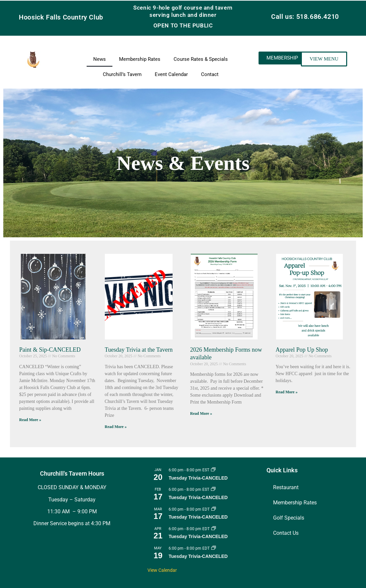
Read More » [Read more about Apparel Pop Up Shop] (287, 392)
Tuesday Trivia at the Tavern (139, 350)
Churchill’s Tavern (122, 74)
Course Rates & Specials (201, 59)
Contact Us (286, 533)
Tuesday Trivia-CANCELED (198, 478)
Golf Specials (289, 518)
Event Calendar (171, 74)
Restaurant (286, 487)
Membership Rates (140, 59)
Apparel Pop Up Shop (302, 350)
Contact (210, 74)
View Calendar (162, 570)
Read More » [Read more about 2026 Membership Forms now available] (201, 413)
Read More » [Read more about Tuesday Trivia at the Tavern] (116, 427)
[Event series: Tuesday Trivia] (213, 470)
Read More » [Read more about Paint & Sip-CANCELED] (30, 420)
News (100, 59)
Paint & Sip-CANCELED (50, 350)
